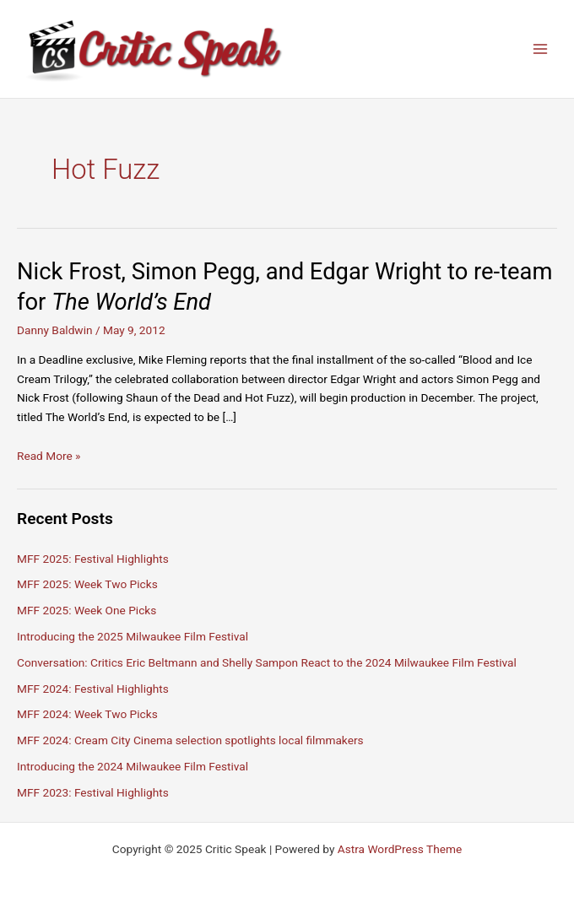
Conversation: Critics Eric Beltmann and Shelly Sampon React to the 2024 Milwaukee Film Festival (267, 662)
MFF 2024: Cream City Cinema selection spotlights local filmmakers (190, 740)
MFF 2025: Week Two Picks (87, 584)
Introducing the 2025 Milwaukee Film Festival (133, 636)
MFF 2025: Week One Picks (87, 610)
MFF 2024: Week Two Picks (87, 714)
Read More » (49, 456)
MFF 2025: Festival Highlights (93, 559)
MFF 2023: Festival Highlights (93, 792)
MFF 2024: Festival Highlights (93, 689)
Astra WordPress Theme (400, 849)
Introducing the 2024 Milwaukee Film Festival (133, 766)
